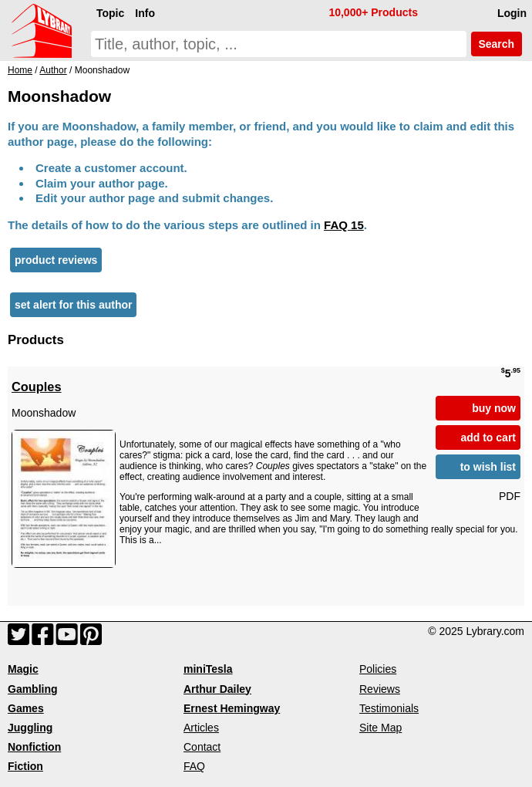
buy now (494, 408)
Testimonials (389, 708)
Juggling (30, 728)
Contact (202, 747)
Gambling (33, 689)
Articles (201, 728)
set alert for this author (73, 305)
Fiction (25, 766)
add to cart (488, 437)
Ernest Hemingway (232, 708)
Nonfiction (34, 747)
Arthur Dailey (217, 689)
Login (512, 13)
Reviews (380, 689)
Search (497, 44)
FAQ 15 (344, 225)
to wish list (488, 467)
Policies (378, 669)
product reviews (56, 260)
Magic (23, 669)
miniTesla (208, 669)
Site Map (380, 728)
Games (26, 708)
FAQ (194, 766)
